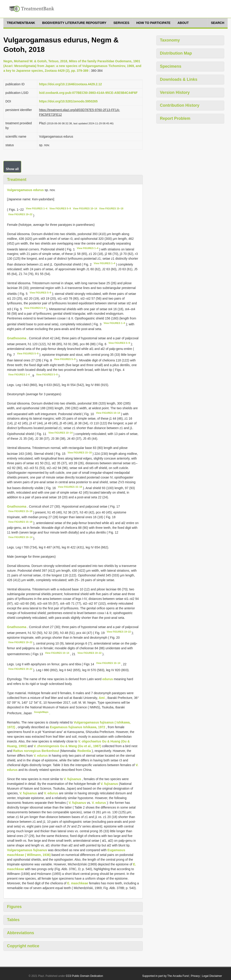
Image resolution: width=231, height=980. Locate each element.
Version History (175, 92)
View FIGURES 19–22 (20, 214)
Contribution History (180, 105)
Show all (12, 169)
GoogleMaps (41, 712)
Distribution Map (176, 53)
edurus (108, 679)
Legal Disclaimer (212, 976)
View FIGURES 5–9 (60, 208)
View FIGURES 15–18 (111, 208)
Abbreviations (21, 933)
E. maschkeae (78, 883)
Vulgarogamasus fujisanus (27, 850)
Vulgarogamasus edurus (25, 190)
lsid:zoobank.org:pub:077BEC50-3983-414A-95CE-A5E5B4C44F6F (88, 93)
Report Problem (175, 118)
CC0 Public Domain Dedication (84, 976)
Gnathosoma (17, 338)
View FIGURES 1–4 (37, 208)
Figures (14, 907)
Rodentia (84, 751)
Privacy (195, 976)
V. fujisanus (72, 779)
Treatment (17, 180)
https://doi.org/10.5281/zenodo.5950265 (68, 101)
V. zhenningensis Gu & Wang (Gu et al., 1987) (67, 746)
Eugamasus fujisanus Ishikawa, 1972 (77, 727)
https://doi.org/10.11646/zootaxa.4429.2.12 (70, 84)
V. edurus (41, 756)
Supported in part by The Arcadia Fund (165, 976)
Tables (13, 920)
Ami (102, 698)
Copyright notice (23, 946)
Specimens (171, 66)
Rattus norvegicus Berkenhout (36, 751)
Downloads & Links (179, 79)
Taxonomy (170, 40)
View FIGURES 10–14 (85, 208)
